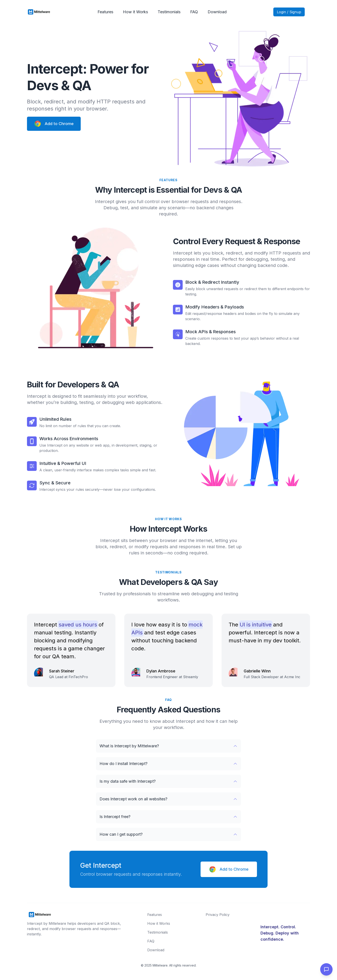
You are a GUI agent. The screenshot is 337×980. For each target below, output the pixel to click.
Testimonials (169, 12)
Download (217, 12)
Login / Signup (289, 12)
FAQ (194, 12)
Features (105, 12)
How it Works (135, 12)
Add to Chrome (54, 124)
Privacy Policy (218, 915)
